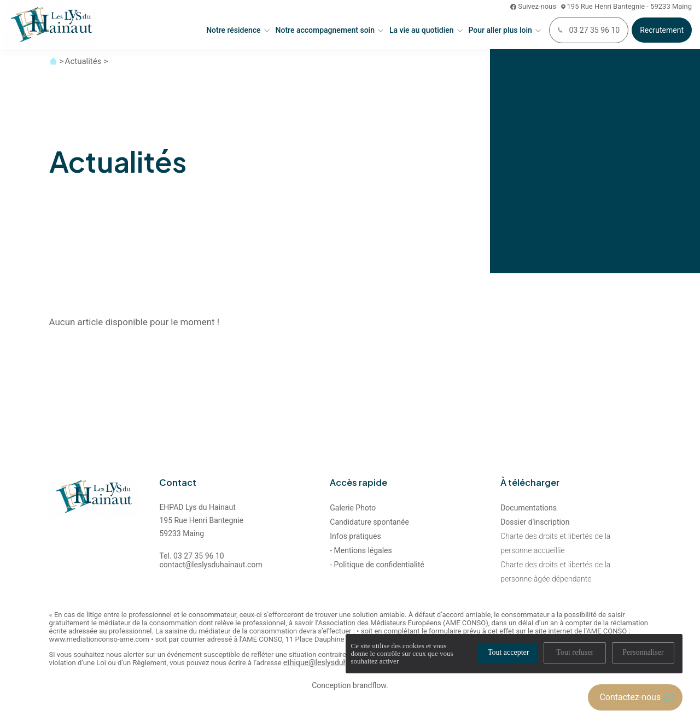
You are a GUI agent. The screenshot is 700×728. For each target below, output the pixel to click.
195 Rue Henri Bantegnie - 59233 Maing (626, 6)
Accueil (53, 61)
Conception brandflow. (350, 686)
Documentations (529, 508)
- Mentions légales (361, 550)
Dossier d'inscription (535, 522)
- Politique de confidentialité (377, 565)
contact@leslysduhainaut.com (211, 565)
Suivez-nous (533, 6)
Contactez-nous (637, 697)
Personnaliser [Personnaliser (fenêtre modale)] (643, 652)
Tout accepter (509, 652)
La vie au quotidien (422, 30)
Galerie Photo (353, 508)
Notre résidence (233, 30)
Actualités (83, 61)
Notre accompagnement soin (325, 30)
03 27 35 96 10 (589, 30)
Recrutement (662, 30)
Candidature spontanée (369, 522)
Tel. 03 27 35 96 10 (191, 556)
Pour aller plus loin (500, 30)
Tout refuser (575, 652)
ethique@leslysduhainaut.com (334, 663)
